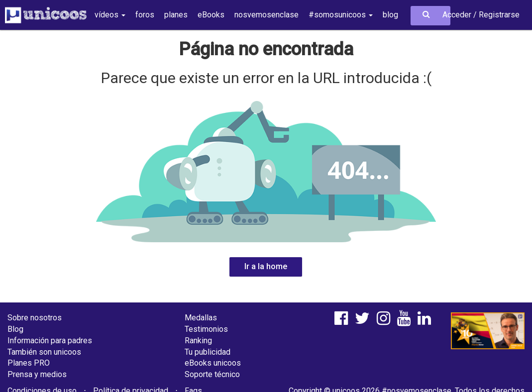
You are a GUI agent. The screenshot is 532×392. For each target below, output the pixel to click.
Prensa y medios (37, 374)
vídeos (110, 15)
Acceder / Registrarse (481, 15)
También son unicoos (44, 352)
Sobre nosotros (35, 318)
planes (176, 15)
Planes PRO (29, 363)
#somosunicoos (341, 15)
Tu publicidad (208, 352)
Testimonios (206, 329)
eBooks (211, 15)
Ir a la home (266, 266)
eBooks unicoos (213, 363)
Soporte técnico (212, 374)
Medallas (201, 318)
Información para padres (50, 341)
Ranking (198, 341)
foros (145, 15)
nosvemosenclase (266, 15)
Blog (15, 329)
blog (390, 15)
